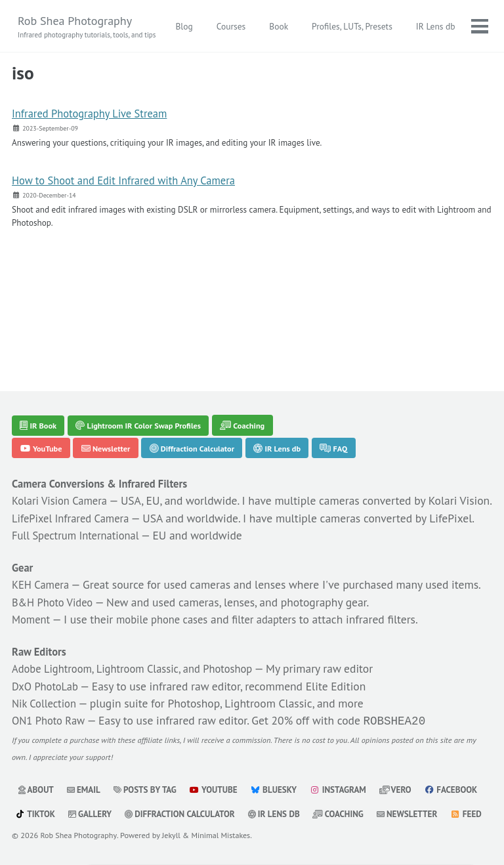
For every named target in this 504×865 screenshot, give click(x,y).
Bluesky (283, 767)
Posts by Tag (150, 767)
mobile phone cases (171, 593)
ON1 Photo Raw (52, 697)
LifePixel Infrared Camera (76, 453)
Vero (409, 767)
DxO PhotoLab (48, 661)
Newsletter (113, 363)
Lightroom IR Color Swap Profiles (149, 338)
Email (86, 767)
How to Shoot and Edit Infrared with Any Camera (134, 183)
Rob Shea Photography (89, 27)
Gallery (161, 791)
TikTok (104, 791)
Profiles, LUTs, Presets (414, 26)
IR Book (41, 338)
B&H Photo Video (56, 575)
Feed (108, 815)
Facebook (43, 791)
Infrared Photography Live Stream (97, 115)
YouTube (44, 363)
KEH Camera (43, 540)
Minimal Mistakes (223, 835)
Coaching (262, 338)
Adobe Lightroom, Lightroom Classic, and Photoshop (143, 643)
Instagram (349, 767)
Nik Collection (47, 679)
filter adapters (282, 593)
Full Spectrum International (81, 489)
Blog (247, 26)
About (37, 767)
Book (341, 26)
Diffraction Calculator (206, 363)
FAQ (359, 363)
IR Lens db (298, 363)
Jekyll (173, 835)
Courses (294, 26)
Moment (33, 593)
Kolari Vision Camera (64, 418)
